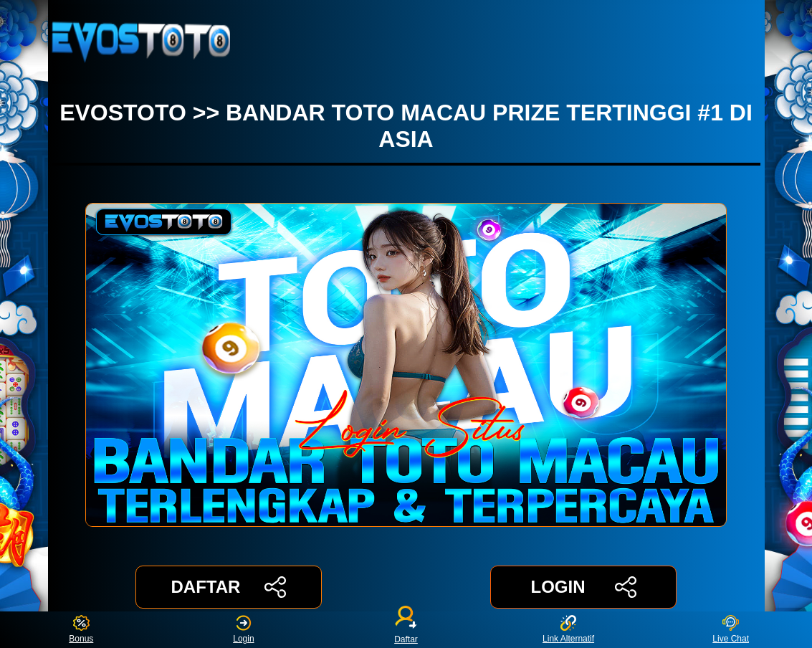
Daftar (406, 630)
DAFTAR (229, 587)
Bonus (81, 630)
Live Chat (731, 630)
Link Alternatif (568, 630)
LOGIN (583, 587)
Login (243, 630)
